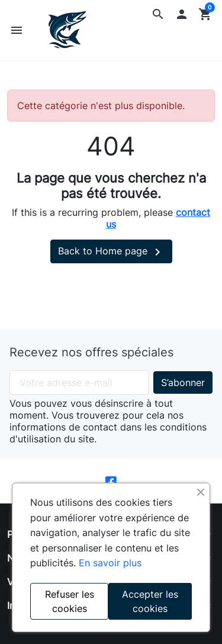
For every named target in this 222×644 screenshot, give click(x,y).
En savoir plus (110, 563)
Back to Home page (111, 252)
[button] (158, 14)
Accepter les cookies (150, 601)
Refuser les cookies (70, 601)
